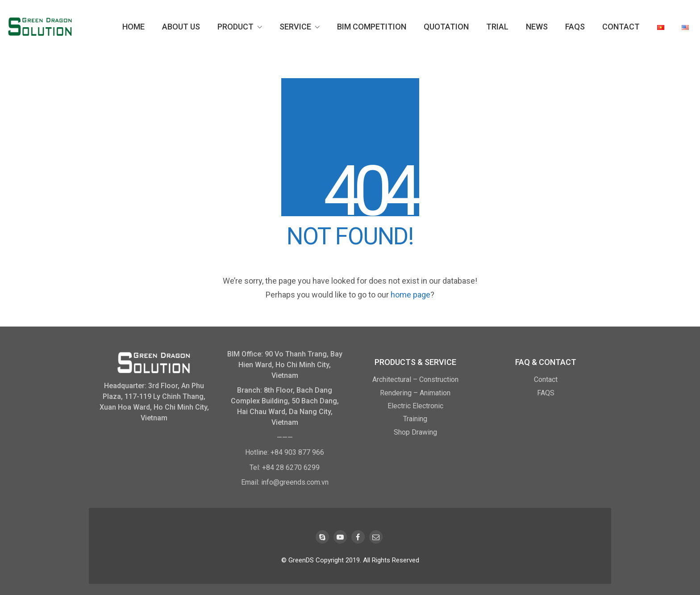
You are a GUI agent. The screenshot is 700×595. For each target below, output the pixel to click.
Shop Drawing (415, 432)
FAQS (546, 393)
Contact (546, 379)
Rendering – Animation (415, 393)
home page (410, 295)
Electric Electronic (415, 406)
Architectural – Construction (415, 379)
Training (415, 419)
